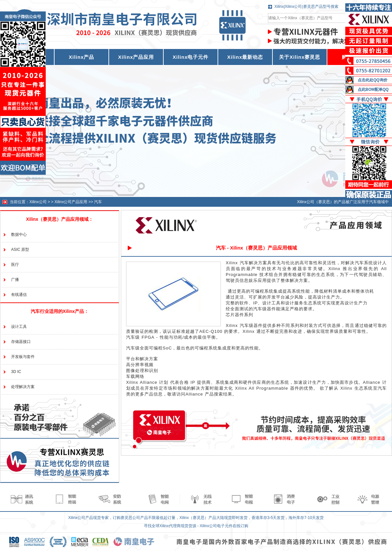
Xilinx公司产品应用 (71, 202)
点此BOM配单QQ (373, 89)
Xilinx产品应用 (136, 57)
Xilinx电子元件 (190, 57)
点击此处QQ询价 (373, 80)
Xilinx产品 (81, 57)
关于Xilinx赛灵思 (300, 57)
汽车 (98, 202)
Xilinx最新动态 (245, 57)
